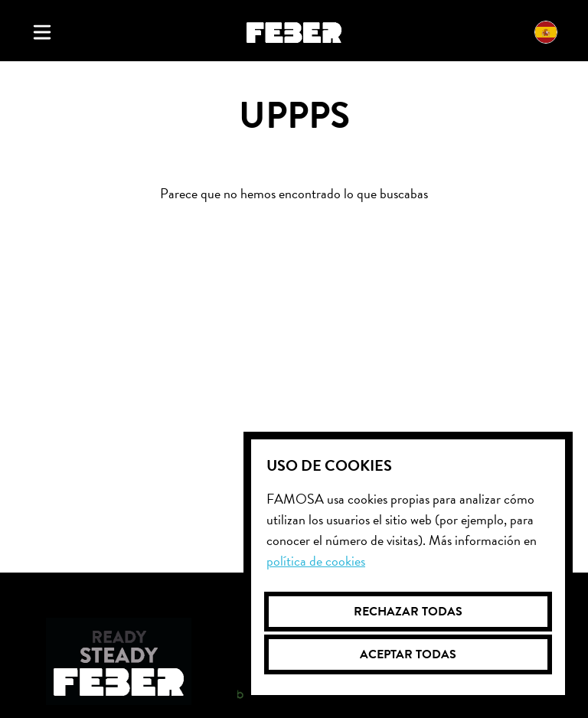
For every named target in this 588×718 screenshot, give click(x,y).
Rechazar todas (408, 612)
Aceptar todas (408, 654)
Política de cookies (316, 561)
